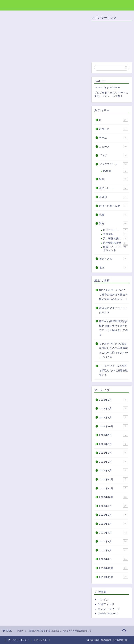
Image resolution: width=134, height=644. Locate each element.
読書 (113, 215)
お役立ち (113, 129)
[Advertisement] (45, 218)
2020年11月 (113, 488)
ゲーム (113, 137)
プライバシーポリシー (18, 640)
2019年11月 (113, 577)
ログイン (103, 599)
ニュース (113, 146)
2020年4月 (113, 532)
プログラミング (113, 164)
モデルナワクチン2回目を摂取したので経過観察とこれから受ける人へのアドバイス (113, 350)
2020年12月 (113, 479)
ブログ (10, 21)
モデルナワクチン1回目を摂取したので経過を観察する (113, 370)
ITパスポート (116, 230)
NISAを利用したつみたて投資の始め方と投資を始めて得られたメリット (113, 295)
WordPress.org (108, 613)
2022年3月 (113, 417)
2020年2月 (113, 550)
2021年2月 (113, 462)
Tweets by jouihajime (107, 87)
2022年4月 (113, 408)
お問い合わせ (41, 640)
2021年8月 (113, 444)
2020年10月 (113, 497)
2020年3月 (113, 541)
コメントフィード (109, 609)
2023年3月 (113, 400)
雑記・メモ (113, 259)
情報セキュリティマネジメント (116, 248)
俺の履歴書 (14, 5)
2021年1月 (113, 470)
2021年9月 (113, 435)
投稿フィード (106, 604)
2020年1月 (113, 559)
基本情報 (116, 234)
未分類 (113, 197)
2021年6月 (113, 453)
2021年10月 (113, 426)
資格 (113, 223)
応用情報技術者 (116, 243)
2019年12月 (113, 568)
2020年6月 (113, 515)
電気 (113, 267)
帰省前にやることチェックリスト (113, 310)
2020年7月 (113, 506)
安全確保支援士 (116, 239)
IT (113, 120)
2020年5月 (113, 524)
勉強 (113, 179)
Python (116, 171)
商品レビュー (113, 188)
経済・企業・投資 (113, 206)
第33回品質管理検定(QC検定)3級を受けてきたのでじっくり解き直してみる (113, 328)
